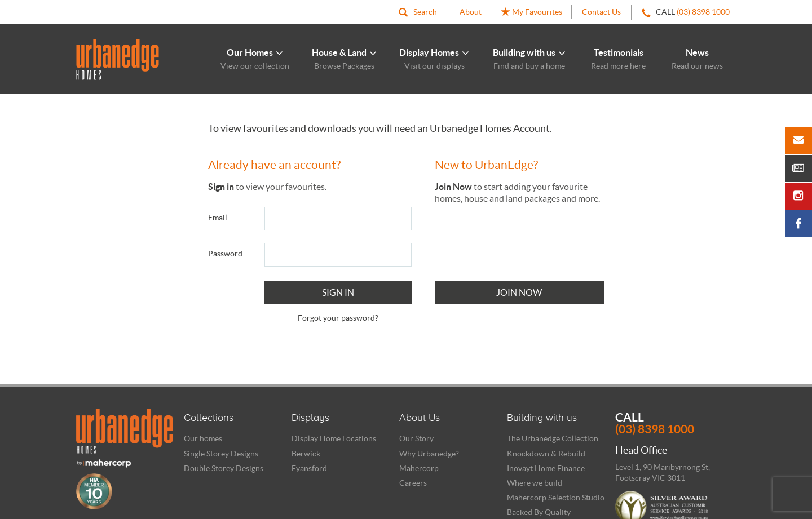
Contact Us (601, 12)
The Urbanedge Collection (553, 438)
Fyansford (309, 468)
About (471, 12)
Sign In (338, 292)
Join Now (519, 292)
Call (676, 423)
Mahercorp (419, 468)
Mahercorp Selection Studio (556, 498)
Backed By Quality (539, 512)
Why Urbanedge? (429, 454)
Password (225, 254)
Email (218, 218)
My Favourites (532, 12)
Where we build (535, 483)
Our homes (203, 438)
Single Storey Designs (221, 454)
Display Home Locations (334, 438)
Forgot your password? (338, 318)
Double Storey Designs (224, 468)
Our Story (416, 438)
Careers (413, 483)
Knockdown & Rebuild (546, 454)
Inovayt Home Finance (546, 468)
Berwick (306, 454)
